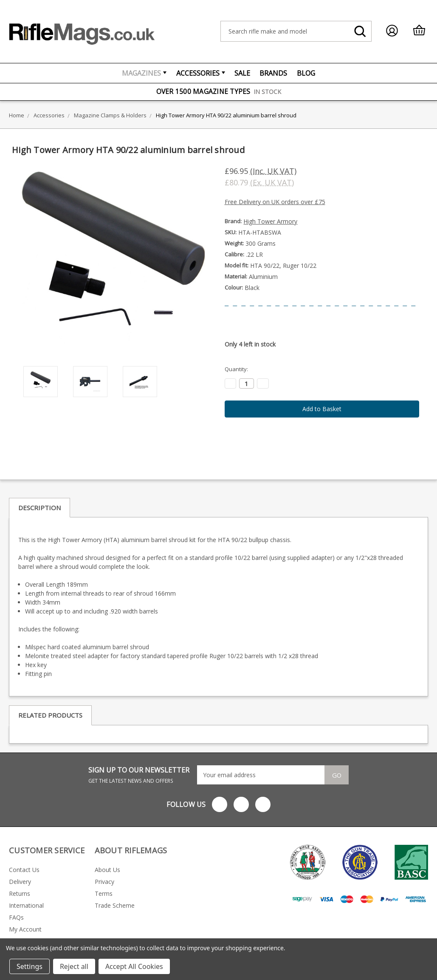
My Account (25, 929)
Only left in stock (250, 344)
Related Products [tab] (50, 715)
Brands (273, 73)
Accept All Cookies (134, 966)
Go (337, 775)
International (26, 905)
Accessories (201, 73)
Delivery (20, 882)
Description (39, 508)
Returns (20, 893)
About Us (107, 870)
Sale (242, 73)
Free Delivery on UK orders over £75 (275, 202)
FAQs (16, 917)
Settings (30, 966)
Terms (104, 893)
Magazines (144, 73)
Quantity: (236, 369)
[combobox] (296, 31)
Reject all (74, 966)
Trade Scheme (115, 905)
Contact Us (24, 870)
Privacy (104, 882)
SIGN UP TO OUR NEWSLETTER (139, 775)
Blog (306, 73)
